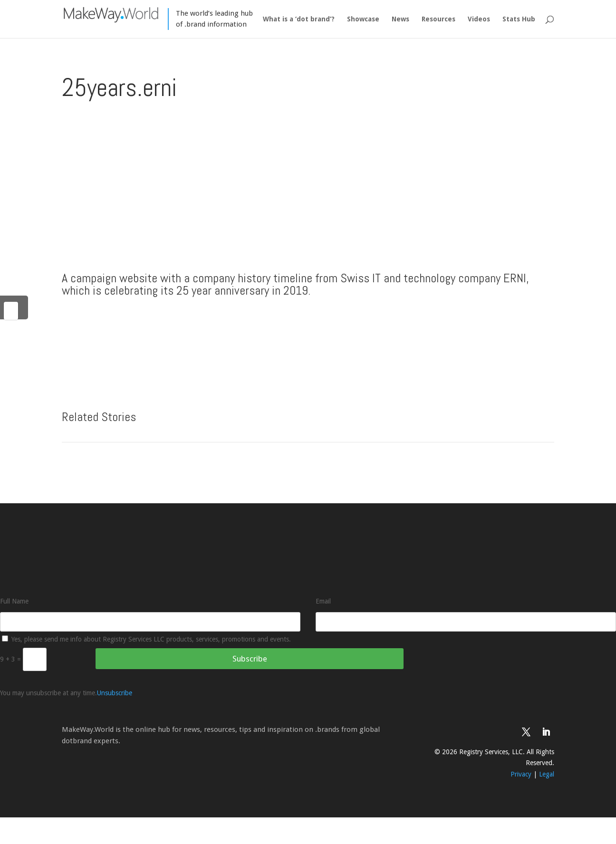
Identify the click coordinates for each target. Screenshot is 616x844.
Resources (438, 19)
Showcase (363, 19)
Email (323, 601)
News (400, 19)
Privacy (521, 774)
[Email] (466, 622)
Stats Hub (519, 19)
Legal (547, 774)
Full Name (14, 601)
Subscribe (250, 659)
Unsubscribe (115, 693)
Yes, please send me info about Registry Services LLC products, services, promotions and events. (146, 639)
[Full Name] (150, 622)
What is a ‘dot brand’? (299, 19)
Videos (479, 19)
